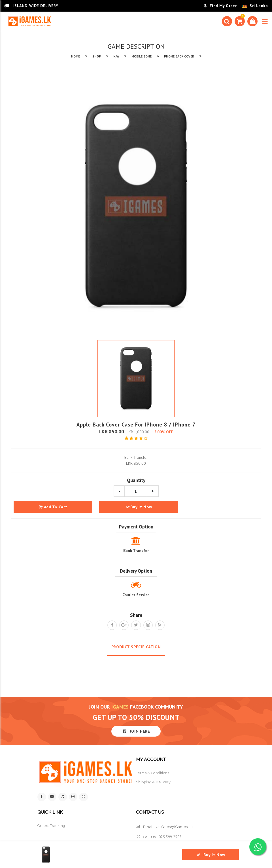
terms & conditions (153, 773)
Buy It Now (139, 507)
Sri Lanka (259, 6)
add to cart (53, 507)
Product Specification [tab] (136, 647)
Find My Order (220, 6)
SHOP (97, 56)
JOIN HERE (136, 731)
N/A (116, 56)
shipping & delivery (154, 782)
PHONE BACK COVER (179, 56)
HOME (76, 56)
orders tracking (52, 826)
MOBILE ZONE (142, 56)
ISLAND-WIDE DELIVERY (31, 6)
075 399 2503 (170, 837)
